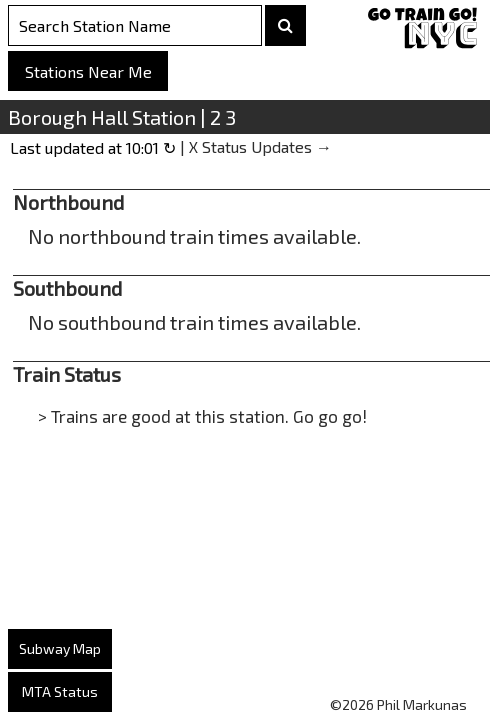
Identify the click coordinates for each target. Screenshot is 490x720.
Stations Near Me (88, 71)
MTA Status (60, 691)
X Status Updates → (260, 146)
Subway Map (60, 648)
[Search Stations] (135, 25)
